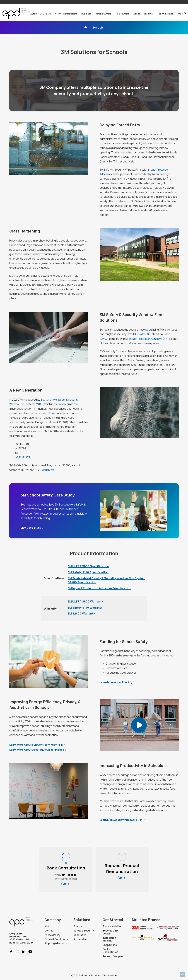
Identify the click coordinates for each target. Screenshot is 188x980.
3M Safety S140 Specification (88, 572)
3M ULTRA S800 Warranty (85, 601)
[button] (41, 14)
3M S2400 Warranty (81, 613)
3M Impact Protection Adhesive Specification (100, 588)
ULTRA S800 (141, 334)
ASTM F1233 (23, 457)
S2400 (104, 339)
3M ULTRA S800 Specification (88, 566)
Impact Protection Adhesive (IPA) (149, 339)
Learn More (48, 470)
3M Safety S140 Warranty (85, 607)
